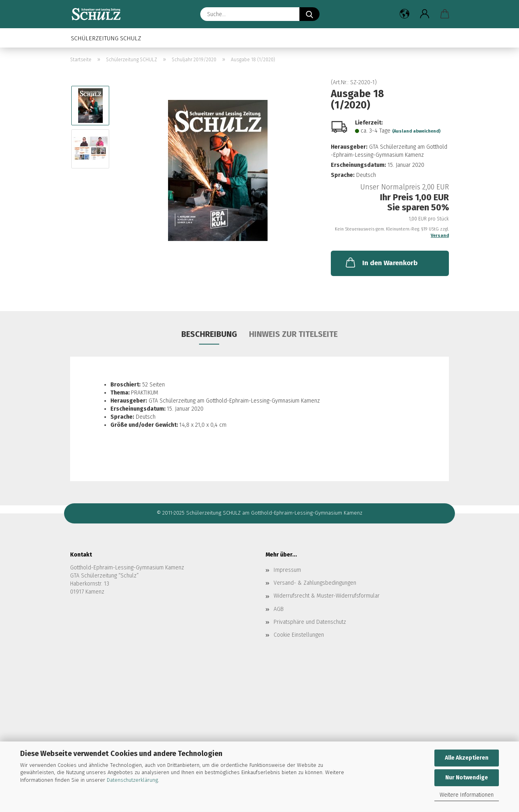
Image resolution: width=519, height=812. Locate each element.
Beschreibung (209, 334)
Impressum (287, 570)
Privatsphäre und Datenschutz (310, 622)
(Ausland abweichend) (416, 131)
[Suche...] (309, 14)
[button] (405, 14)
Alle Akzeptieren (467, 758)
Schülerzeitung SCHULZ (106, 38)
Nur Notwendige (467, 778)
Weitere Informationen (467, 795)
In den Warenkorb (381, 262)
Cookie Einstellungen (299, 635)
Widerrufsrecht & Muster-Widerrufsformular (327, 596)
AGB (279, 609)
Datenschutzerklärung (132, 780)
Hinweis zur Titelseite (293, 334)
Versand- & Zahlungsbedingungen (315, 583)
